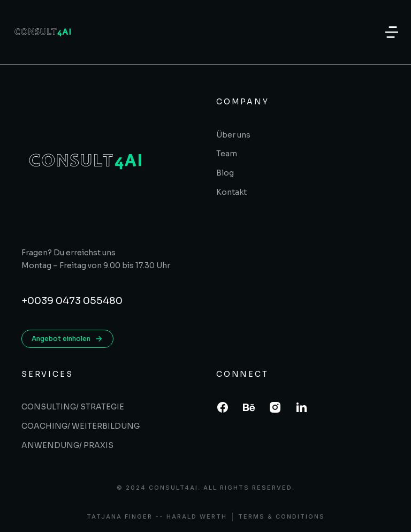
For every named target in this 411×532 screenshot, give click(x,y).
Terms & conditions (281, 517)
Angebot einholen (67, 339)
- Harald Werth (193, 517)
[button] (392, 32)
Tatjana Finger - (123, 517)
